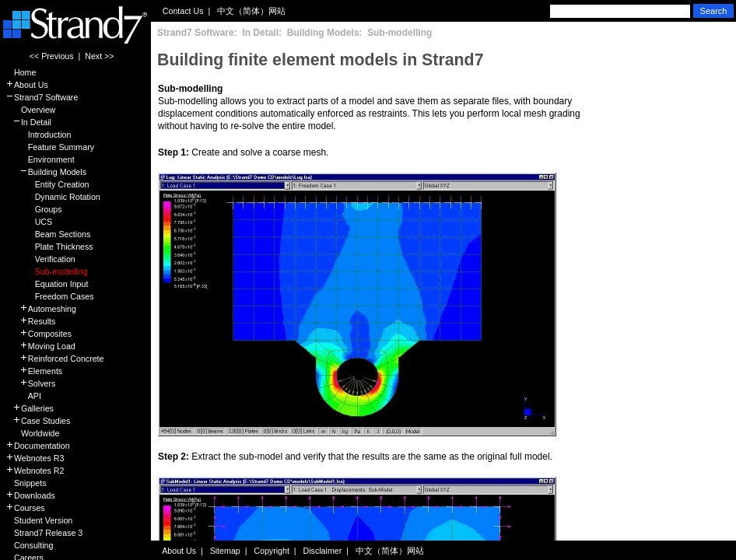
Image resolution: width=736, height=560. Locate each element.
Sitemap (225, 551)
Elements (34, 371)
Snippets (26, 483)
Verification (40, 259)
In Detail (28, 122)
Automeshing (41, 309)
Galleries (30, 408)
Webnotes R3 (35, 458)
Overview (30, 110)
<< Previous (52, 56)
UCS (29, 222)
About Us (27, 85)
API (23, 396)
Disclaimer (323, 551)
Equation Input (47, 284)
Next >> (99, 56)
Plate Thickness (49, 247)
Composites (39, 334)
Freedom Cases (49, 296)
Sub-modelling (47, 271)
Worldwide (32, 433)
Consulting (29, 545)
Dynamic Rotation (53, 197)
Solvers (30, 383)
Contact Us (183, 11)
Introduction (38, 135)
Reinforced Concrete (55, 359)
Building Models (46, 172)
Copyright (272, 551)
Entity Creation (47, 184)
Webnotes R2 (35, 471)
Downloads (30, 495)
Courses (25, 508)
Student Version (39, 520)
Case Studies (38, 421)
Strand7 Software (42, 97)
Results (30, 321)
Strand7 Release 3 (44, 533)
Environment (40, 159)
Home (21, 72)
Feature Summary (50, 147)
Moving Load (40, 346)
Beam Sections (48, 234)
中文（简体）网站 (251, 11)
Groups (34, 209)
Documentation (38, 446)
